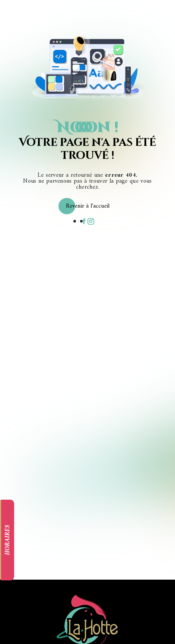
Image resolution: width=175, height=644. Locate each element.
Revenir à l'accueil (88, 206)
